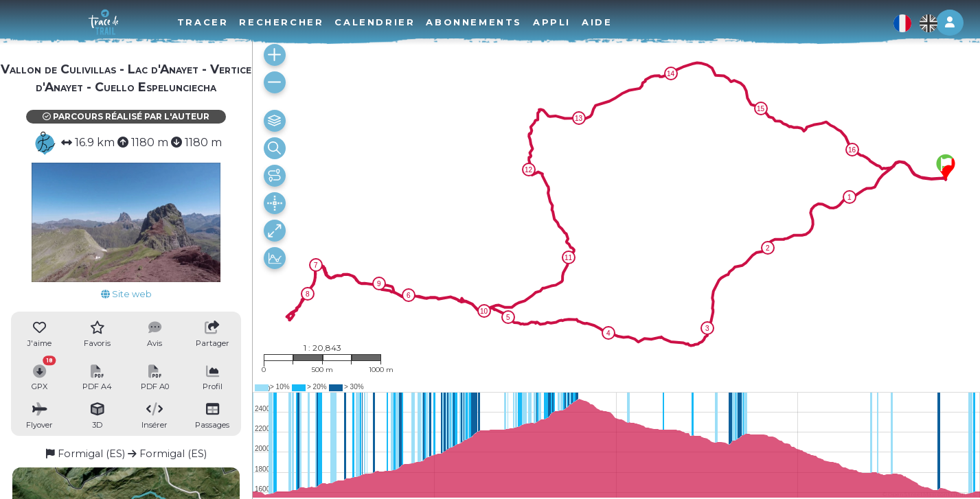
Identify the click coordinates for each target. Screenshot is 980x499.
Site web (126, 294)
